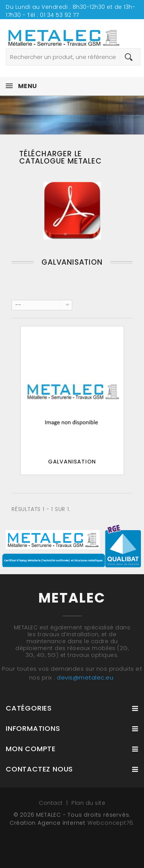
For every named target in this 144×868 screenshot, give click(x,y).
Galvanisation (72, 462)
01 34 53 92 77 (59, 15)
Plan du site (88, 803)
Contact (52, 803)
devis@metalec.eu (85, 677)
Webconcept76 (110, 823)
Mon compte (31, 749)
